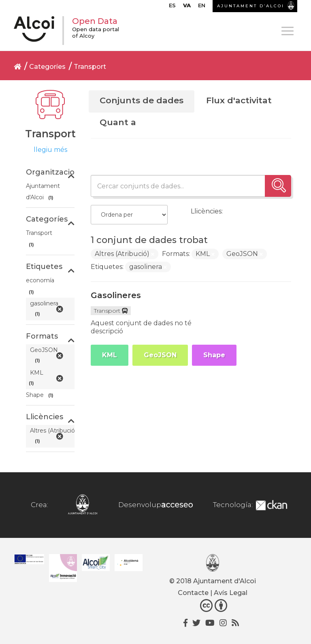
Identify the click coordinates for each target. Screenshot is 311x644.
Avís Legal (231, 593)
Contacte (193, 593)
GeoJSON (160, 355)
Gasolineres (116, 295)
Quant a (118, 122)
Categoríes (47, 67)
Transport (90, 67)
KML (110, 355)
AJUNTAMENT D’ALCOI (251, 6)
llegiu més (50, 150)
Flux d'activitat (239, 100)
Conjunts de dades (142, 100)
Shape (214, 355)
